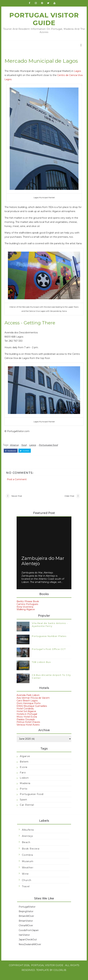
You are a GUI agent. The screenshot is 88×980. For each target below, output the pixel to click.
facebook (11, 455)
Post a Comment (17, 483)
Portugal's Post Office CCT (49, 654)
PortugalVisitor (27, 912)
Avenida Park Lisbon (28, 700)
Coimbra (27, 860)
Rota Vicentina (25, 612)
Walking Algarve (26, 615)
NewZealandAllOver (30, 949)
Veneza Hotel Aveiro (28, 730)
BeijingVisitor (26, 917)
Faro (23, 778)
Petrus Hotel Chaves (28, 727)
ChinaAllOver (26, 931)
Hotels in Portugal (27, 719)
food (24, 449)
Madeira (25, 788)
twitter (25, 455)
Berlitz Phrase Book (28, 607)
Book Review (31, 854)
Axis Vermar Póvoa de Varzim (33, 703)
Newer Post (17, 501)
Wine (25, 879)
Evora (24, 772)
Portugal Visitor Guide (44, 21)
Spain (24, 805)
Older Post (69, 501)
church (27, 885)
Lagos (78, 73)
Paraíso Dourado (26, 725)
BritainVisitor (26, 926)
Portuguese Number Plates (49, 641)
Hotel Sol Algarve (26, 717)
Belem (24, 767)
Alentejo (27, 841)
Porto (24, 794)
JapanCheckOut (28, 945)
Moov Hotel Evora (27, 722)
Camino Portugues (27, 609)
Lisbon (24, 783)
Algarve (15, 449)
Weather (28, 873)
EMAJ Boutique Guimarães (32, 711)
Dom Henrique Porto (29, 708)
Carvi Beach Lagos (27, 706)
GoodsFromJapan (29, 935)
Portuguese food (49, 449)
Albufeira (28, 835)
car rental (27, 810)
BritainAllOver (26, 921)
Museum (28, 866)
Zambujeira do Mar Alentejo (43, 566)
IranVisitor (24, 940)
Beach (26, 848)
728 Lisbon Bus (41, 667)
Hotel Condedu (25, 714)
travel (26, 892)
